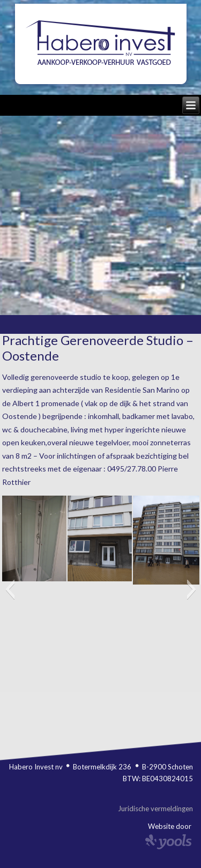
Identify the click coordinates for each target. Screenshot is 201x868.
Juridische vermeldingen (155, 809)
